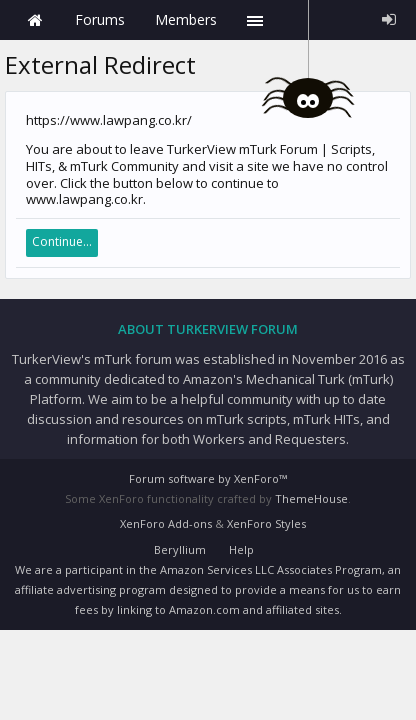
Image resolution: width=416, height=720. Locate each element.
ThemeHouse (311, 498)
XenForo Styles (266, 523)
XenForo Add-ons (166, 523)
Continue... (62, 241)
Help (241, 549)
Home (35, 20)
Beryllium (180, 549)
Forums (100, 19)
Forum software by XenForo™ (208, 478)
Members (186, 19)
